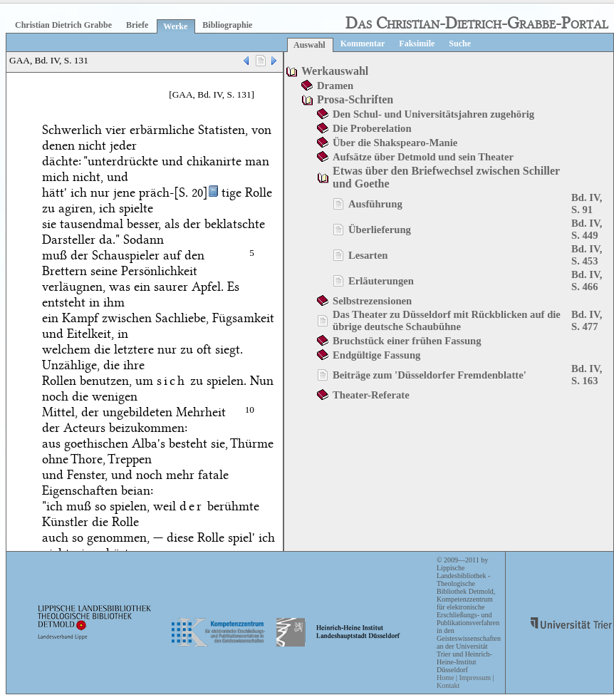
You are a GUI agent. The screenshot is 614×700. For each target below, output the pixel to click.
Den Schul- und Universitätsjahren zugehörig (433, 114)
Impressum (474, 678)
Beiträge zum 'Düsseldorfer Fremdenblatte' (430, 375)
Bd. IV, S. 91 (587, 204)
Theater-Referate (371, 395)
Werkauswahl (335, 71)
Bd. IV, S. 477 (587, 320)
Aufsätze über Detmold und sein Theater (423, 157)
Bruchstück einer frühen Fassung (407, 341)
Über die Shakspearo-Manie (395, 143)
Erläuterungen (381, 281)
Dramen (335, 86)
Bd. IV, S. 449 (587, 229)
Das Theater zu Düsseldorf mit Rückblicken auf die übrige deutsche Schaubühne (447, 320)
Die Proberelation (372, 128)
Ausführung (375, 204)
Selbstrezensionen (372, 301)
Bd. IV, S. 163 (587, 375)
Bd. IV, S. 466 (587, 280)
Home (445, 678)
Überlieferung (380, 230)
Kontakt (448, 685)
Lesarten (368, 255)
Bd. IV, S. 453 (587, 255)
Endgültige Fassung (376, 355)
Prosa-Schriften (355, 99)
